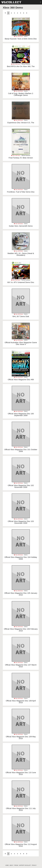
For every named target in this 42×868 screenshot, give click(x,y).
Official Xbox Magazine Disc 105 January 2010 (21, 594)
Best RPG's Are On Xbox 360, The (21, 66)
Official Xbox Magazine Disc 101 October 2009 (21, 450)
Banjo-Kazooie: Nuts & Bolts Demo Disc (21, 39)
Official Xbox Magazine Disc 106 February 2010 (21, 630)
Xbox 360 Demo (18, 37)
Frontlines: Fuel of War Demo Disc (21, 192)
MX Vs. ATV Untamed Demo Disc (21, 282)
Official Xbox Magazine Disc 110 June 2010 (21, 773)
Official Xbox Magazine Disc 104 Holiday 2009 (21, 558)
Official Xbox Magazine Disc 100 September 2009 (21, 415)
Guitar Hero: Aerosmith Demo (21, 226)
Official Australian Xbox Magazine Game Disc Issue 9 (21, 343)
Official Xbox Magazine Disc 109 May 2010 (21, 738)
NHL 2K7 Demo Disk (21, 316)
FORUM (16, 865)
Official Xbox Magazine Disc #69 (21, 380)
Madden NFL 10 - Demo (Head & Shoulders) (21, 254)
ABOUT (11, 865)
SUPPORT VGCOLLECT (25, 865)
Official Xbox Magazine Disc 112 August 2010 (21, 845)
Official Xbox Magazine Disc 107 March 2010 (21, 666)
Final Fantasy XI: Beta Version (21, 158)
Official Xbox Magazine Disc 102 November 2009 (21, 486)
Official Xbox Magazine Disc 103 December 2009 (21, 522)
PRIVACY (34, 865)
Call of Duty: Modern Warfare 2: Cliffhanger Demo (21, 94)
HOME (7, 865)
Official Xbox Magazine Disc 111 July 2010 (21, 809)
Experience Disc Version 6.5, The (21, 123)
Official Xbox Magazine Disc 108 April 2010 (21, 702)
